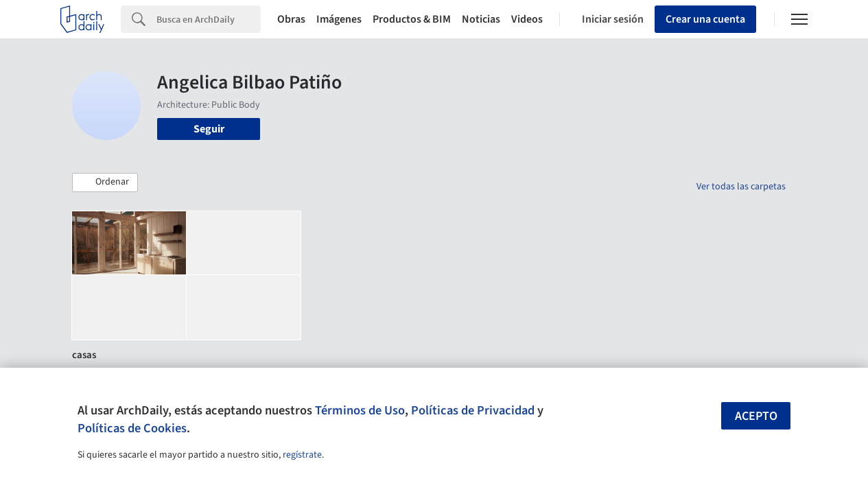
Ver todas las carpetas (741, 187)
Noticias (481, 19)
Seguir (209, 129)
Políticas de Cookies (132, 428)
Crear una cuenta (705, 19)
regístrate (302, 455)
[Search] (209, 19)
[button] (105, 183)
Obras (291, 19)
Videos (527, 19)
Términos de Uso (360, 410)
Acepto (756, 416)
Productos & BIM (412, 19)
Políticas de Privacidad (473, 410)
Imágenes (339, 19)
